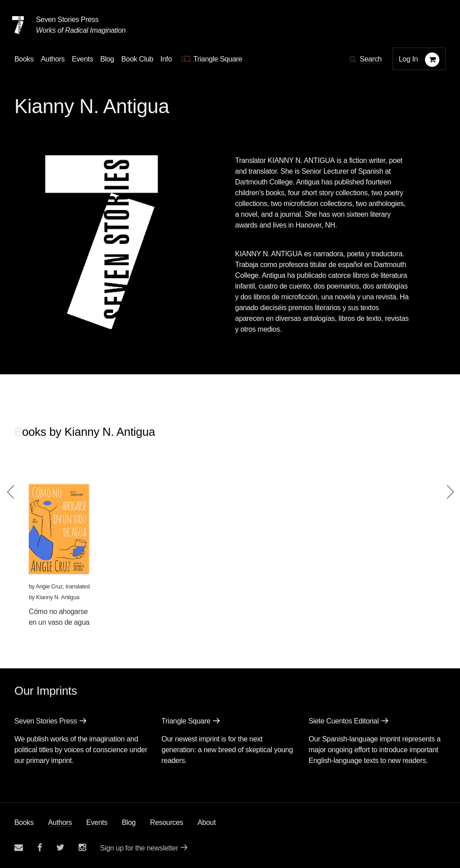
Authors (60, 822)
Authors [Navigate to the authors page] (53, 59)
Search (371, 59)
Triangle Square (186, 721)
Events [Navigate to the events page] (82, 59)
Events (97, 822)
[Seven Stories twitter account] (60, 848)
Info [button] (166, 59)
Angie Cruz (49, 586)
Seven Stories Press (67, 20)
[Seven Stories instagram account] (82, 848)
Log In (409, 59)
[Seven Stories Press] (18, 25)
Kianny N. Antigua (58, 597)
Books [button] (24, 59)
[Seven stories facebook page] (40, 848)
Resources (167, 822)
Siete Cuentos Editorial (344, 721)
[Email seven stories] (19, 848)
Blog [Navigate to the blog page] (107, 59)
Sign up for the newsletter (139, 848)
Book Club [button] (137, 59)
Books (24, 822)
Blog (129, 822)
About (207, 822)
